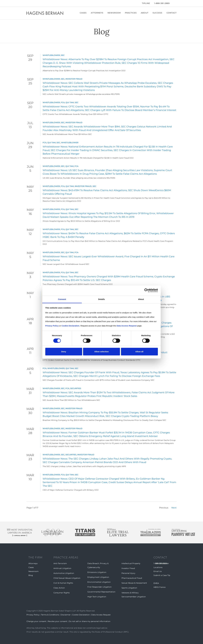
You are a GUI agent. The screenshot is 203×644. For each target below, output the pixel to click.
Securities (76, 388)
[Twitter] (31, 3)
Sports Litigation (129, 588)
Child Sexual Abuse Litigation (67, 578)
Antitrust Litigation (62, 568)
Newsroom (114, 13)
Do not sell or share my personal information (90, 621)
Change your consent (36, 621)
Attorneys (97, 13)
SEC (63, 55)
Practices (131, 13)
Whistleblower (51, 55)
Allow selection (101, 352)
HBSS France (159, 587)
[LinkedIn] (35, 3)
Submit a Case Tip (162, 575)
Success (157, 13)
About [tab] (141, 299)
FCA (63, 102)
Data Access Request (101, 615)
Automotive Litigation (64, 573)
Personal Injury (128, 573)
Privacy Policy (33, 615)
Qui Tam (70, 102)
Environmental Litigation (99, 582)
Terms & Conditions (50, 615)
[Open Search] (175, 4)
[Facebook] (27, 3)
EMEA (156, 583)
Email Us (158, 571)
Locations (158, 567)
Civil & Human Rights (63, 583)
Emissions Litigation (97, 572)
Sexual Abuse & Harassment (134, 583)
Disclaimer (66, 615)
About (145, 13)
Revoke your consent (57, 621)
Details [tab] (101, 299)
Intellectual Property (131, 563)
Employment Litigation (98, 577)
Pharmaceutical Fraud (132, 578)
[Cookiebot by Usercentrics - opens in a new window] (146, 290)
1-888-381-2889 (162, 3)
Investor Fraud (74, 79)
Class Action (59, 588)
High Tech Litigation (97, 597)
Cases (83, 13)
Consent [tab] (62, 299)
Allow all (139, 352)
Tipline (146, 3)
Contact (172, 13)
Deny (64, 352)
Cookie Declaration (81, 615)
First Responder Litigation (99, 587)
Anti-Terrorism (60, 563)
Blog (31, 575)
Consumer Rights (62, 593)
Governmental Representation (101, 592)
